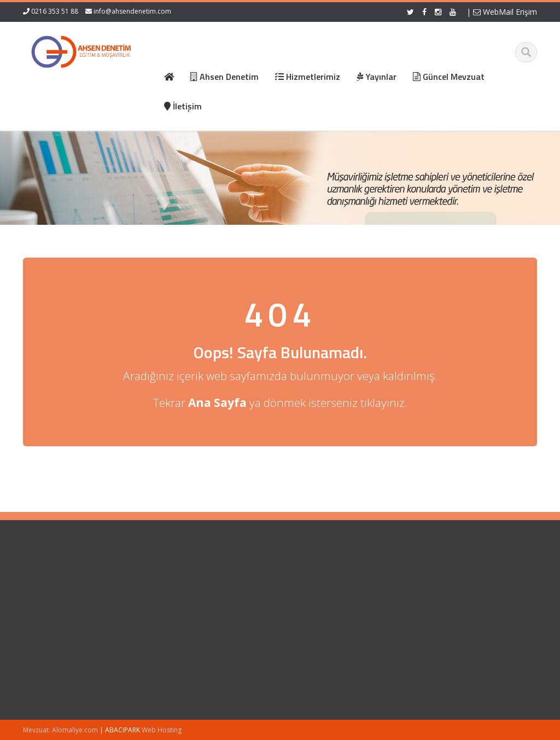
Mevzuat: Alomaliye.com (60, 730)
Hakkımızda (177, 591)
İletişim (169, 621)
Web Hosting (162, 730)
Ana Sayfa (175, 581)
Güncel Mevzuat (185, 611)
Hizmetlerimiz (180, 601)
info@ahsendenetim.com (132, 11)
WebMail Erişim (505, 12)
